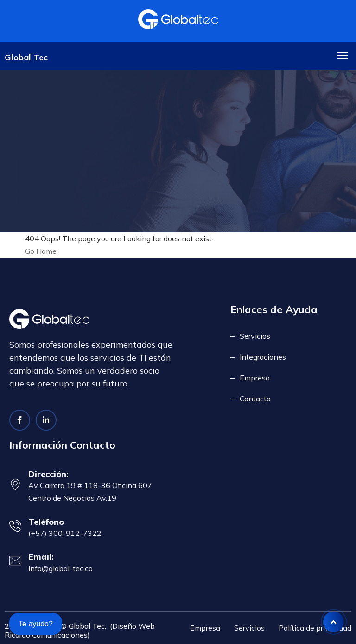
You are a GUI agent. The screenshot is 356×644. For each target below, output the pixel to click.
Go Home (41, 251)
